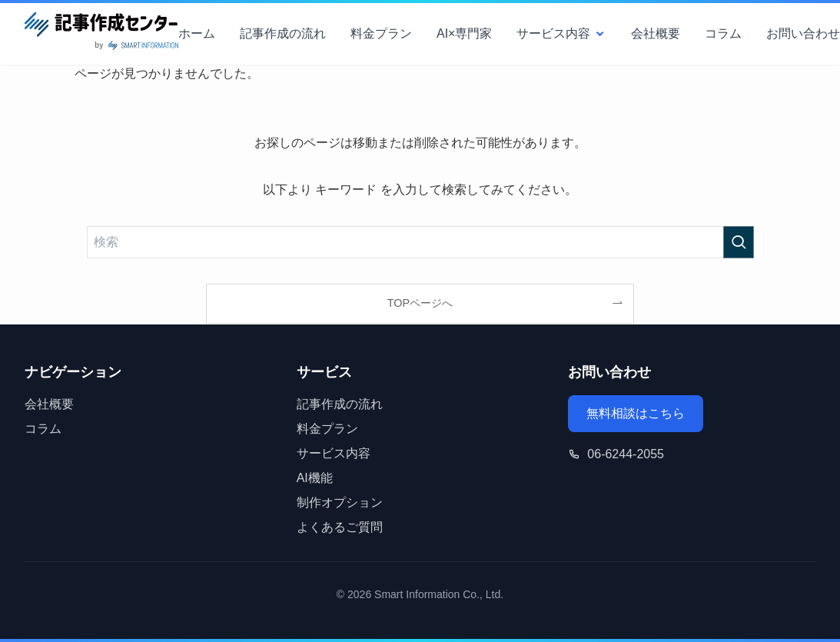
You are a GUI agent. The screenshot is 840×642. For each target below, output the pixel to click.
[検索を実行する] (739, 242)
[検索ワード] (420, 242)
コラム (723, 33)
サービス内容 (561, 34)
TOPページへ (420, 303)
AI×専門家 (464, 33)
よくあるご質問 (340, 527)
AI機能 (315, 478)
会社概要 (656, 33)
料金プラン (381, 33)
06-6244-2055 (626, 454)
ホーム (197, 33)
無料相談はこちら (636, 413)
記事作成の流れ (283, 33)
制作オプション (340, 502)
